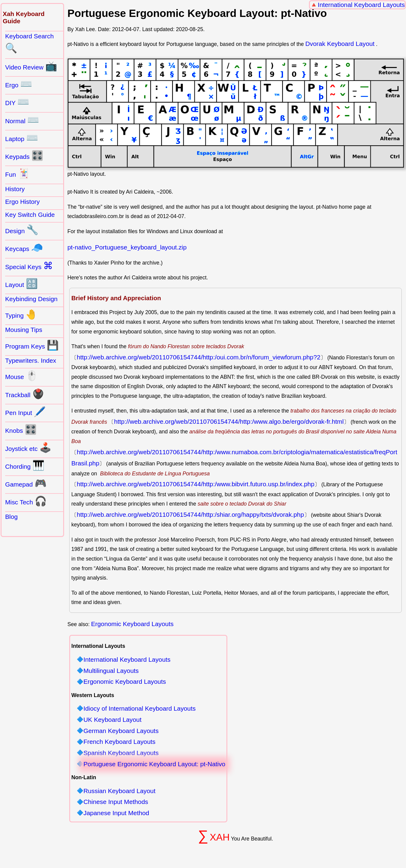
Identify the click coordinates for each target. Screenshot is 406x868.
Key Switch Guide (30, 215)
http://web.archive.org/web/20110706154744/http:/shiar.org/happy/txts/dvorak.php (190, 514)
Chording (25, 465)
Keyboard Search (29, 43)
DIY (17, 102)
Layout (21, 284)
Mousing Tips (24, 330)
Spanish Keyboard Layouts (121, 753)
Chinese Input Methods (116, 802)
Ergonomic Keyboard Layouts (132, 624)
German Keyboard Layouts (121, 731)
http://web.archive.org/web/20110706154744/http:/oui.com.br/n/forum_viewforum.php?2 (199, 357)
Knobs (21, 429)
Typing (21, 314)
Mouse (21, 376)
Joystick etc (28, 448)
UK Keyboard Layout (112, 720)
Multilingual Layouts (111, 671)
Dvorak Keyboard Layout (340, 44)
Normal (22, 120)
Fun (17, 173)
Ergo (19, 84)
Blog (11, 517)
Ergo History (22, 202)
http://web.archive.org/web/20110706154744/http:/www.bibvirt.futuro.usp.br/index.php (196, 484)
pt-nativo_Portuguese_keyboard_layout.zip (127, 247)
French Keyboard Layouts (119, 742)
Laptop (22, 138)
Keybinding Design (31, 299)
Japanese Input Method (116, 813)
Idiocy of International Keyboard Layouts (140, 709)
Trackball (25, 394)
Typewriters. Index (31, 360)
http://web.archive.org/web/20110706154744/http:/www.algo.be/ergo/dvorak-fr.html (229, 421)
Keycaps (24, 248)
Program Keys (32, 345)
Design (22, 230)
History (15, 189)
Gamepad (26, 483)
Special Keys (29, 266)
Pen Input (26, 412)
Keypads (24, 156)
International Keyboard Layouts (361, 5)
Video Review (31, 66)
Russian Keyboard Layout (119, 791)
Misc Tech (26, 501)
